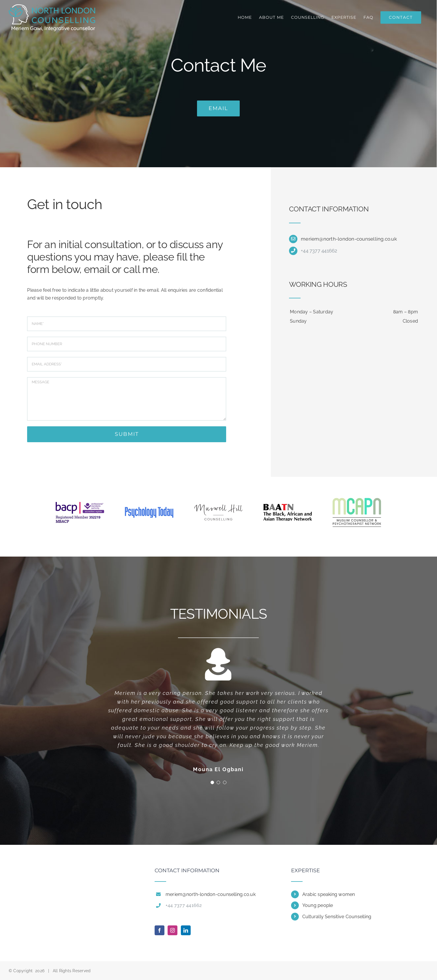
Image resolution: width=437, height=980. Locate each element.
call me (140, 269)
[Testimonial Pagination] (212, 782)
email (97, 269)
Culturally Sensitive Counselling (337, 917)
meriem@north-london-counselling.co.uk (349, 239)
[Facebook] (160, 930)
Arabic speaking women (329, 894)
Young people (318, 905)
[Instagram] (172, 930)
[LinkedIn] (186, 930)
